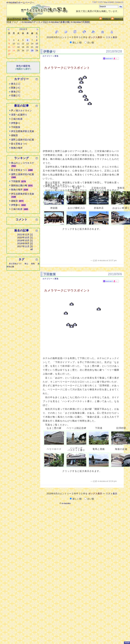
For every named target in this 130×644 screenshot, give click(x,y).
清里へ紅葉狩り (19, 115)
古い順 (89, 43)
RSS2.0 (105, 19)
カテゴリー (47, 56)
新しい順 (76, 43)
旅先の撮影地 (23, 66)
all (32, 249)
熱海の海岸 (17, 148)
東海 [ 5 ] (16, 92)
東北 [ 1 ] (16, 84)
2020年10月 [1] (25, 237)
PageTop (127, 643)
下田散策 (50, 274)
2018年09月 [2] (25, 243)
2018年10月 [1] (25, 240)
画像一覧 (27, 19)
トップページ (14, 19)
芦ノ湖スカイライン (21, 111)
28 (32, 51)
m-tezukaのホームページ (19, 2)
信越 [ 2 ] (16, 95)
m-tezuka (66, 503)
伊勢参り (50, 52)
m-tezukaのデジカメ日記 (35, 22)
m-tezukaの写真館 (80, 22)
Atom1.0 (117, 19)
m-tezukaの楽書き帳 (59, 22)
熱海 (33, 264)
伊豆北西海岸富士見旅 (23, 131)
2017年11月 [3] (25, 246)
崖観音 (14, 135)
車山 (26, 264)
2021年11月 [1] (25, 235)
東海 (56, 56)
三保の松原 (17, 119)
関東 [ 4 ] (16, 88)
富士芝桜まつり (19, 144)
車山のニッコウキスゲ (23, 163)
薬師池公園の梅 (19, 185)
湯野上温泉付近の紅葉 (23, 140)
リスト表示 (111, 37)
